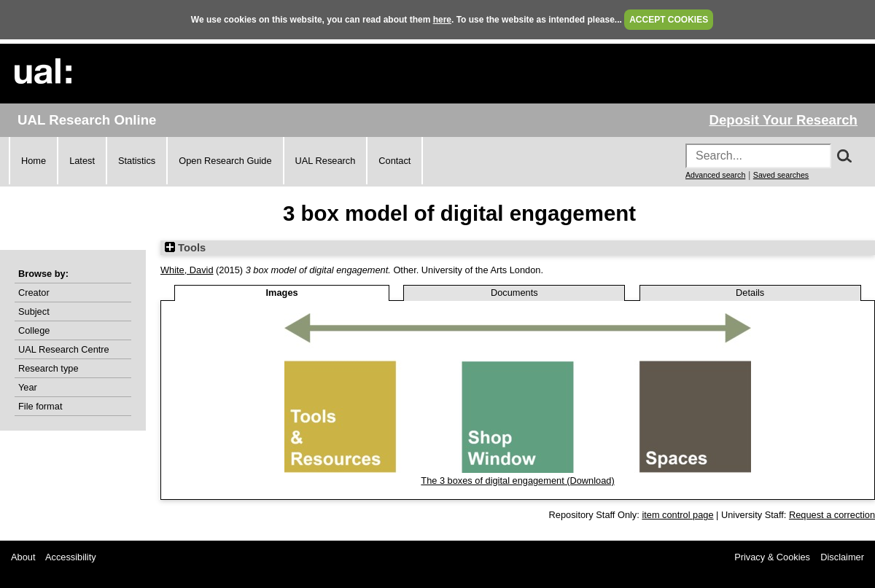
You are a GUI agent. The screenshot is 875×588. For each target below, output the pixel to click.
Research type (48, 368)
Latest (82, 161)
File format (40, 406)
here (442, 20)
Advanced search (715, 175)
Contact (394, 161)
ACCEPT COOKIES (669, 20)
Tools (185, 248)
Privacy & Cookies (772, 557)
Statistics (137, 161)
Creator (34, 293)
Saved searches (781, 175)
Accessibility (71, 557)
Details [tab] (750, 293)
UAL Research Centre (64, 349)
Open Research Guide (225, 161)
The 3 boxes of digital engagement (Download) (517, 481)
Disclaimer (842, 557)
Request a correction (832, 515)
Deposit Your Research (783, 120)
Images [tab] (282, 293)
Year (28, 387)
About (23, 557)
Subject (34, 311)
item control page (677, 515)
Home (34, 161)
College (34, 330)
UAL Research (326, 161)
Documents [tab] (514, 293)
